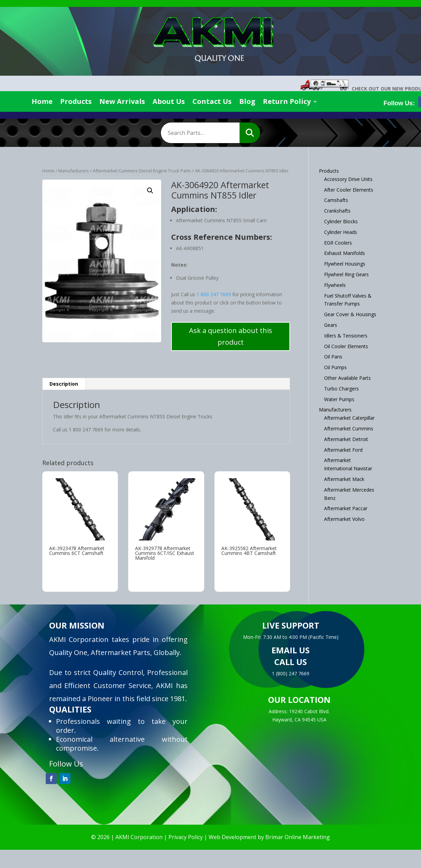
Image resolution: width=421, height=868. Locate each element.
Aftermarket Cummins (349, 428)
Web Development (232, 837)
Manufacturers (74, 171)
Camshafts (336, 200)
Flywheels (335, 285)
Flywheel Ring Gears (346, 274)
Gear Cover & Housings (350, 314)
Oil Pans (333, 357)
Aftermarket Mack (344, 479)
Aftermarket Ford (343, 450)
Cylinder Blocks (341, 221)
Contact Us (212, 103)
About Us (169, 103)
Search (250, 133)
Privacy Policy (186, 837)
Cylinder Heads (341, 232)
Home (42, 103)
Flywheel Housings (345, 264)
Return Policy (287, 103)
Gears (331, 325)
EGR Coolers (338, 243)
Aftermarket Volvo (344, 519)
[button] (150, 191)
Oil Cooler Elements (346, 346)
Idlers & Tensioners (346, 336)
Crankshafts (337, 211)
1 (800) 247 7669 (291, 673)
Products (76, 103)
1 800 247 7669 (214, 294)
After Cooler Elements (349, 190)
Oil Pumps (335, 367)
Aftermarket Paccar (346, 508)
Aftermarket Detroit (346, 439)
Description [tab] (64, 384)
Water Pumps (339, 399)
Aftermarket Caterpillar (349, 418)
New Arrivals (122, 103)
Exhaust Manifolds (345, 253)
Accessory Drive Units (348, 179)
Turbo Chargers (341, 389)
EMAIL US (291, 650)
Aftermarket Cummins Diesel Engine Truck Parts (142, 171)
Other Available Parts (347, 378)
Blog (247, 103)
